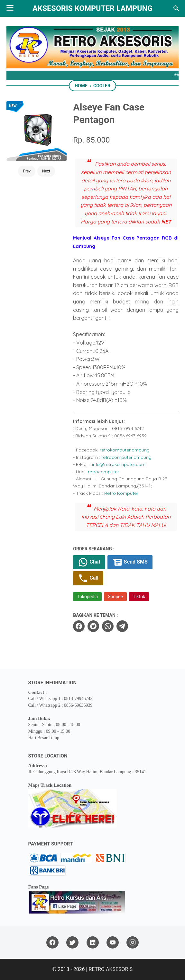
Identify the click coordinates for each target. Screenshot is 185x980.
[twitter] (93, 626)
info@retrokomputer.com (119, 464)
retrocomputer (103, 472)
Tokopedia (87, 597)
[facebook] (79, 626)
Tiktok (139, 597)
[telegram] (122, 626)
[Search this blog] (176, 8)
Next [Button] (46, 171)
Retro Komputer (121, 493)
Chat (89, 562)
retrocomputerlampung (126, 457)
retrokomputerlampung (125, 450)
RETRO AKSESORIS (111, 969)
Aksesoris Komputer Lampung (92, 8)
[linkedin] (93, 943)
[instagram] (133, 943)
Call (88, 578)
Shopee (115, 597)
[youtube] (113, 943)
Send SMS (130, 562)
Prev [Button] (27, 171)
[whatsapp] (108, 626)
